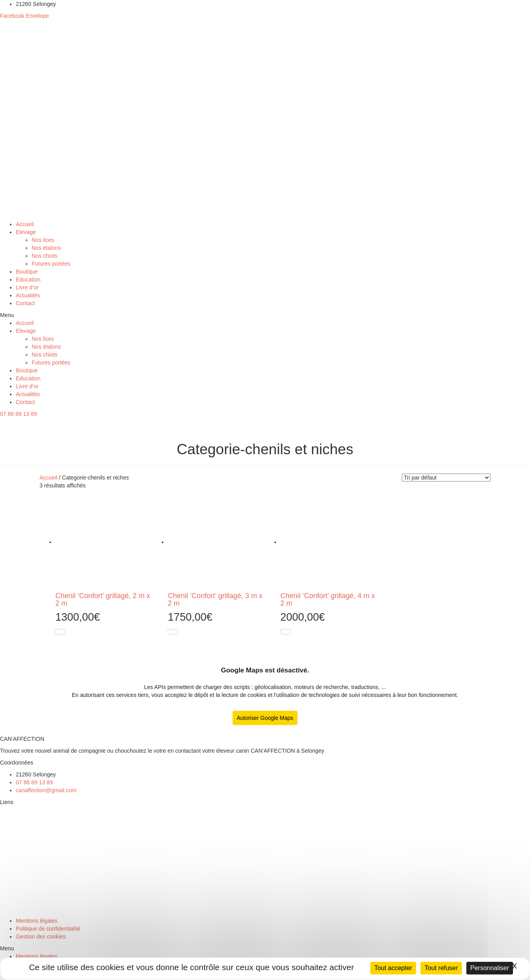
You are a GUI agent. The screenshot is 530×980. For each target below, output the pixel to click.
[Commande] (446, 478)
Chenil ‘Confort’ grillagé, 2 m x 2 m (103, 600)
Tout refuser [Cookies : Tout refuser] (441, 968)
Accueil (25, 224)
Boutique (27, 272)
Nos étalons (46, 248)
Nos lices (43, 240)
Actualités (28, 295)
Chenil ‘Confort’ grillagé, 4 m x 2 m (328, 600)
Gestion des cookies (41, 937)
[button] (265, 315)
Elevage (26, 232)
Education (28, 279)
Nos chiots (44, 256)
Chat (6, 909)
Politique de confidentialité (48, 929)
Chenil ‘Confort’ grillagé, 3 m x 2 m (215, 600)
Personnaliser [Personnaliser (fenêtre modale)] (490, 968)
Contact (25, 303)
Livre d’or (27, 287)
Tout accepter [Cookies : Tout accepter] (393, 968)
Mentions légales (37, 921)
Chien (8, 897)
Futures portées (51, 264)
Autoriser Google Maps (265, 718)
